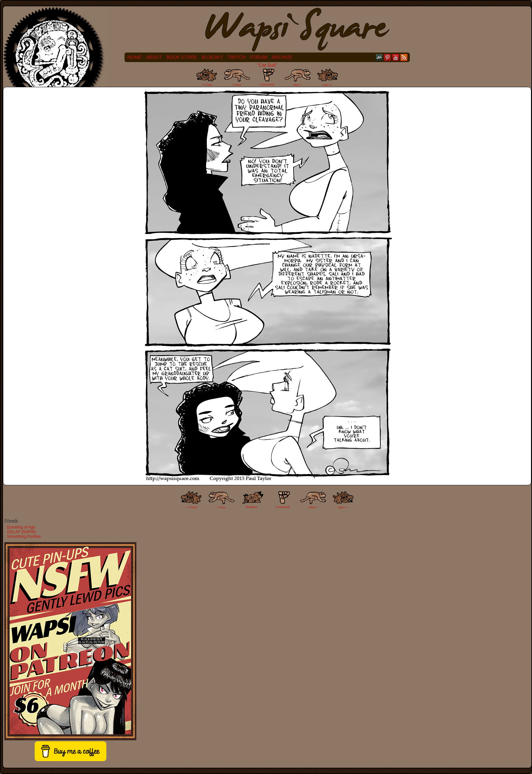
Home (134, 57)
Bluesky (213, 57)
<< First (207, 85)
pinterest (388, 57)
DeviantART (379, 57)
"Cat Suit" (267, 65)
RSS (404, 57)
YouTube (396, 57)
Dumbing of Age (21, 527)
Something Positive (24, 536)
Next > (298, 85)
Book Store (182, 57)
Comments (267, 77)
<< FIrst (192, 507)
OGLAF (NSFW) (21, 532)
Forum (259, 57)
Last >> (327, 85)
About (154, 57)
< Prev (237, 85)
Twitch (236, 57)
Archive (282, 57)
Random (252, 507)
